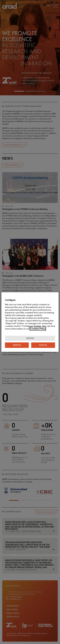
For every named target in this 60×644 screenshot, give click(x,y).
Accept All (17, 345)
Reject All (43, 345)
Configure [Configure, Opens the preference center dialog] (30, 338)
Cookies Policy (38, 329)
